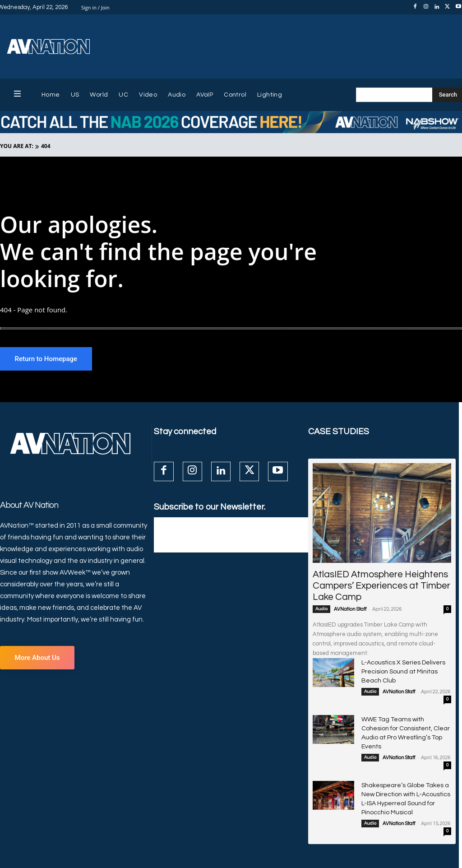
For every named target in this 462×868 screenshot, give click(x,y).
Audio (321, 610)
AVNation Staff (350, 610)
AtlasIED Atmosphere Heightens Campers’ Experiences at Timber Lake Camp (381, 587)
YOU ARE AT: (17, 146)
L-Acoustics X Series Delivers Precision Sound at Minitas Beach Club (402, 671)
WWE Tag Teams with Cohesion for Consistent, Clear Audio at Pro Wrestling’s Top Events (404, 726)
